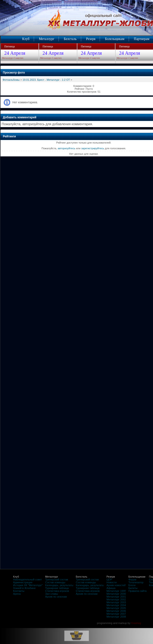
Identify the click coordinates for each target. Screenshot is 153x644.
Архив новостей (116, 585)
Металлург (47, 39)
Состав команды (55, 582)
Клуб (26, 39)
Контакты (19, 591)
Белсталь (70, 39)
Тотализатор (136, 582)
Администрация (23, 582)
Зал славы (52, 594)
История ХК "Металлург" (28, 585)
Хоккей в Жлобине (24, 588)
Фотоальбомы (11, 80)
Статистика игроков (57, 591)
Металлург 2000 (116, 594)
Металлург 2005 (116, 608)
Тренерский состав (57, 579)
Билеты (133, 588)
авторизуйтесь (67, 148)
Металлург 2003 (116, 602)
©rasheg (136, 623)
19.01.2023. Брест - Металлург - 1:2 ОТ (46, 80)
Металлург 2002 (116, 599)
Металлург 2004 (116, 605)
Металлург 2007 (116, 614)
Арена (17, 594)
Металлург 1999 (116, 591)
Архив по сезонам (56, 597)
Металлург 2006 (116, 611)
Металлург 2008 (116, 617)
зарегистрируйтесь (93, 148)
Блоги (132, 585)
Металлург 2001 (116, 597)
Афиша (111, 588)
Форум (132, 579)
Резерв (91, 39)
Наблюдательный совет (27, 579)
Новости (111, 582)
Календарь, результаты (59, 585)
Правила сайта (137, 591)
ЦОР (109, 579)
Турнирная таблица (57, 588)
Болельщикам (115, 39)
